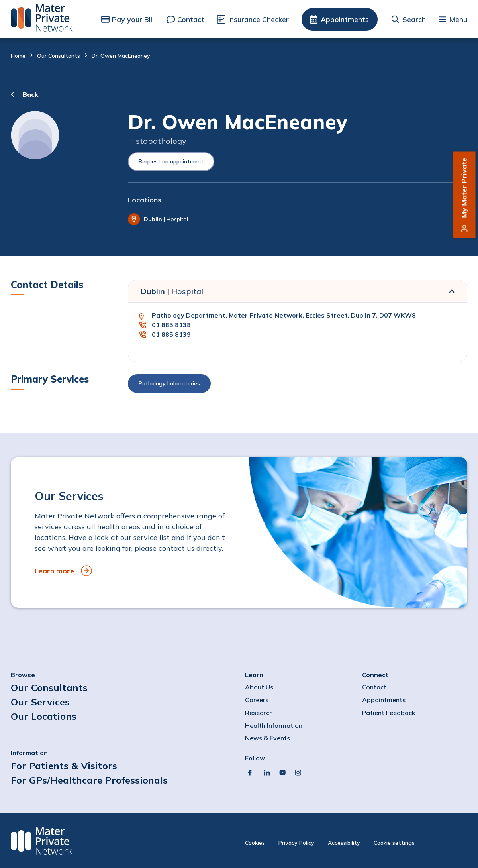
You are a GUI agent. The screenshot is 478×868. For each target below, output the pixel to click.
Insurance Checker (259, 19)
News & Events (267, 738)
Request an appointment (171, 161)
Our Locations (44, 716)
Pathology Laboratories (169, 383)
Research (259, 713)
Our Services (40, 702)
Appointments (345, 19)
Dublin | (172, 291)
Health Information (274, 725)
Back (30, 94)
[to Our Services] (239, 532)
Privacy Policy (296, 843)
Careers (257, 700)
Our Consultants (59, 56)
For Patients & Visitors (64, 766)
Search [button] (414, 19)
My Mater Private (464, 188)
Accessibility (344, 843)
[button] (298, 386)
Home (18, 56)
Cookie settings (394, 843)
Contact (191, 19)
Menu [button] (458, 19)
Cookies (255, 843)
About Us (259, 687)
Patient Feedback (389, 713)
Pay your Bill (133, 19)
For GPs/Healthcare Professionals (89, 780)
